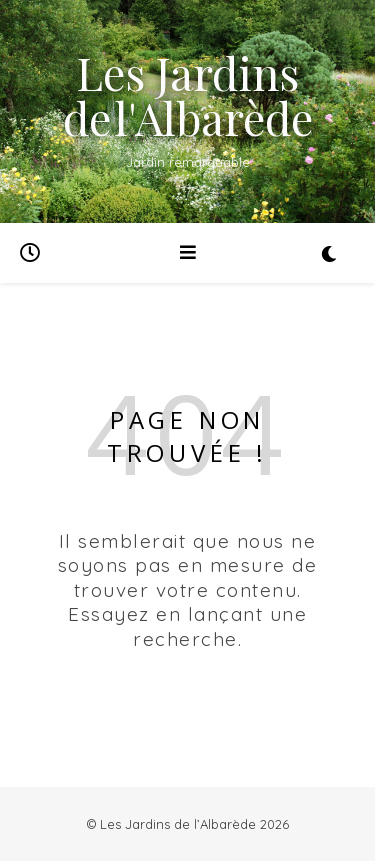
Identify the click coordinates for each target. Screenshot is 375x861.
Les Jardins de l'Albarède (188, 95)
